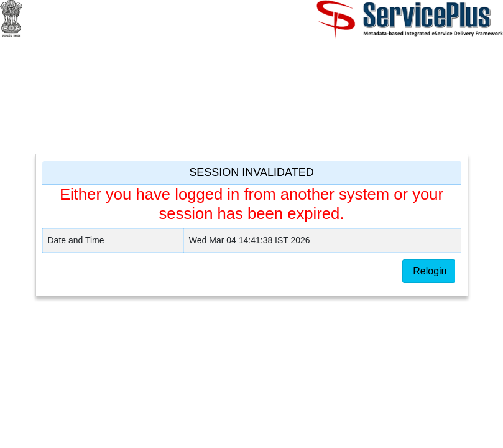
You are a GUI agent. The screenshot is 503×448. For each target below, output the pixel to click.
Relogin (429, 271)
